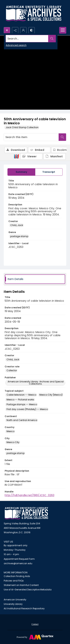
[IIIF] (16, 156)
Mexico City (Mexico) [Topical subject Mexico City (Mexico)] (51, 395)
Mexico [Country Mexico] (10, 431)
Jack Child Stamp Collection (22, 127)
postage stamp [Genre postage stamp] (19, 236)
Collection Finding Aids (17, 576)
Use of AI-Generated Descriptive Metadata (28, 590)
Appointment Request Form (19, 559)
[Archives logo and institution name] (34, 14)
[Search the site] (28, 39)
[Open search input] (7, 30)
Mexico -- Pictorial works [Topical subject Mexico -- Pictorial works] (20, 400)
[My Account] (23, 30)
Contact (35, 624)
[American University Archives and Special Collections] (26, 513)
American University (15, 600)
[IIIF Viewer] (31, 156)
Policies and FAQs (14, 581)
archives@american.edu (18, 563)
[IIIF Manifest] (55, 156)
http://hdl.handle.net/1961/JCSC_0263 (29, 495)
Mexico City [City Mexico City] (13, 442)
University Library (13, 604)
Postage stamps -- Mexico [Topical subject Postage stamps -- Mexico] (22, 404)
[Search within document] (62, 137)
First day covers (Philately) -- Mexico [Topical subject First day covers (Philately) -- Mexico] (27, 409)
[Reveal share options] (15, 30)
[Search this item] (31, 137)
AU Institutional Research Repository (24, 608)
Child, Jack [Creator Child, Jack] (17, 225)
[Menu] (63, 30)
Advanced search (16, 45)
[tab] (21, 172)
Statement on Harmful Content (21, 585)
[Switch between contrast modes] (32, 30)
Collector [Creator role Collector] (12, 370)
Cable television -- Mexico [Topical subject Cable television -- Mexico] (21, 395)
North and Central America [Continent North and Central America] (22, 420)
